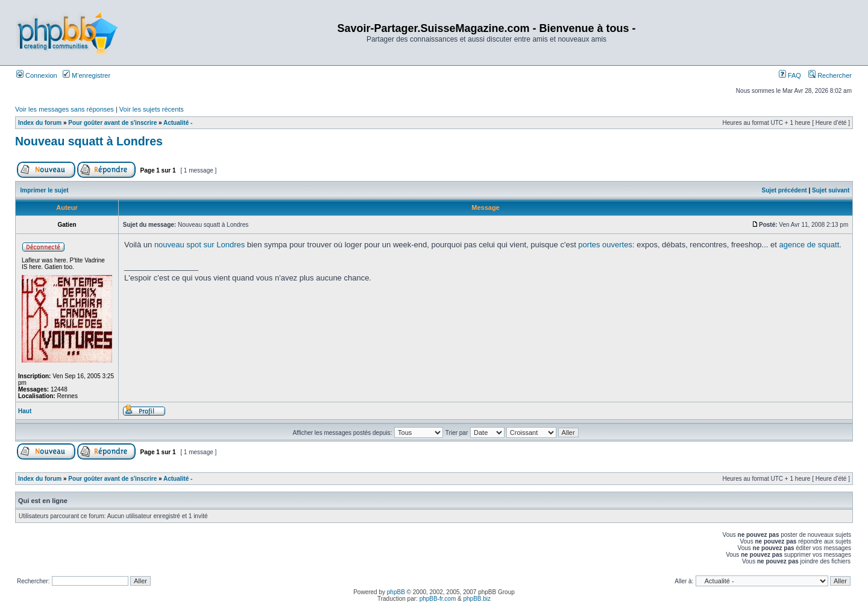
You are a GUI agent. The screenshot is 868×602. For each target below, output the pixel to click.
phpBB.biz (477, 599)
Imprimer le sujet (45, 190)
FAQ (790, 75)
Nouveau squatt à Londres (89, 141)
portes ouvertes (605, 245)
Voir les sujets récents (152, 109)
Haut (25, 411)
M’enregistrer (86, 75)
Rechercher (830, 75)
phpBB (396, 592)
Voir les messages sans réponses (64, 109)
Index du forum (40, 123)
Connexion (37, 75)
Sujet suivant (831, 190)
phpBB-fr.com (438, 599)
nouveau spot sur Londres (200, 245)
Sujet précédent (785, 190)
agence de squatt (810, 245)
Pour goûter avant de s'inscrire (112, 123)
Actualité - (178, 123)
